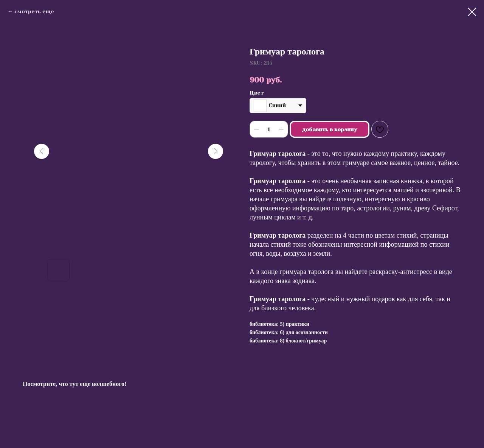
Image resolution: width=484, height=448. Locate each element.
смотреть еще (34, 11)
